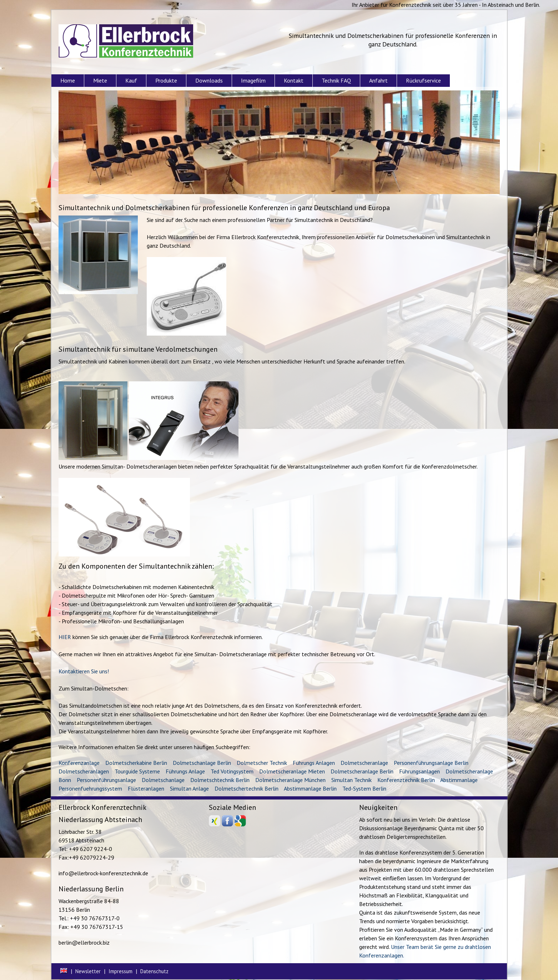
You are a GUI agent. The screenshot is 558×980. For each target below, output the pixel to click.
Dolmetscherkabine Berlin (136, 763)
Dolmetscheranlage (364, 763)
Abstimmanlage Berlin (310, 788)
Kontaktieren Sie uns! (84, 671)
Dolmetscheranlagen (84, 771)
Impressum (120, 971)
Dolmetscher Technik (262, 763)
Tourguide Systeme (137, 771)
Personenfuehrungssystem (90, 788)
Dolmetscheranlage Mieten (292, 771)
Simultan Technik (351, 780)
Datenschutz (154, 971)
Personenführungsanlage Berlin (431, 763)
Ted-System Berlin (364, 788)
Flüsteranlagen (146, 788)
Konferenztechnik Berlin (406, 780)
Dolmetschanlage (163, 780)
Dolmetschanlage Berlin (202, 763)
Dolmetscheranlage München (290, 780)
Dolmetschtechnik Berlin (220, 780)
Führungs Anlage (185, 771)
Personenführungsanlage (106, 780)
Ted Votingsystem (232, 771)
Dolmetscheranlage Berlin (362, 771)
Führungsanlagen (419, 771)
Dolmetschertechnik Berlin (247, 788)
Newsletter (88, 971)
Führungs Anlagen (314, 763)
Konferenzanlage (79, 763)
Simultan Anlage (189, 788)
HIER (65, 637)
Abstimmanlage (459, 780)
